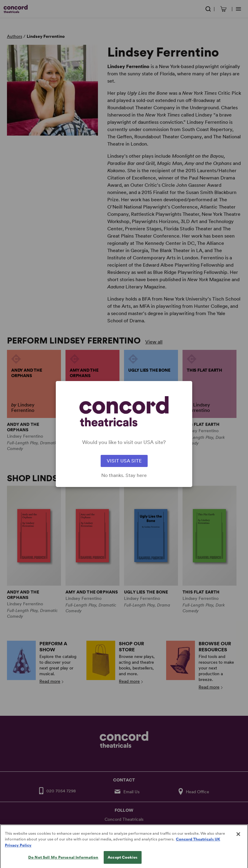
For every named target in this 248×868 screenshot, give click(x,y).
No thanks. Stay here (124, 475)
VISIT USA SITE (124, 461)
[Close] (238, 839)
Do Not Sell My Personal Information (63, 862)
